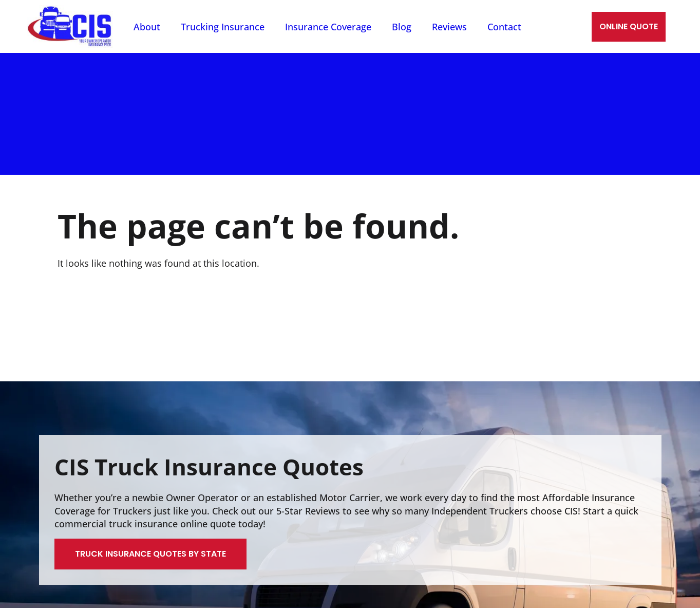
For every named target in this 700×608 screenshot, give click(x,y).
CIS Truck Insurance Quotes (209, 467)
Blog (402, 27)
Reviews (449, 27)
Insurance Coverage (328, 27)
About (147, 27)
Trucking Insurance (223, 27)
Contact (504, 27)
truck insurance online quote (172, 524)
